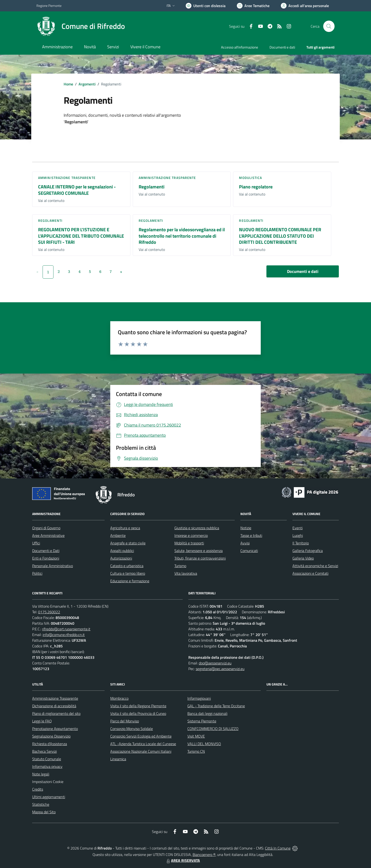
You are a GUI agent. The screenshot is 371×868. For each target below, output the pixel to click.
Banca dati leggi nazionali (207, 713)
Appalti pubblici (122, 551)
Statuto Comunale (47, 759)
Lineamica (118, 759)
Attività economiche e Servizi (315, 566)
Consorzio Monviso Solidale (132, 729)
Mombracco (119, 698)
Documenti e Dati (46, 551)
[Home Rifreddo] (81, 26)
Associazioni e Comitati (310, 573)
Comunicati (249, 551)
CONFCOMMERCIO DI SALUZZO (213, 729)
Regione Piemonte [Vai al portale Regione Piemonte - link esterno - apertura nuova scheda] (49, 6)
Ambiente (118, 535)
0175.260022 (49, 612)
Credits (38, 789)
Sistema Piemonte (202, 721)
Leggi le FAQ (42, 721)
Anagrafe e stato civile (128, 543)
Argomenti (87, 84)
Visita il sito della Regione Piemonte (138, 706)
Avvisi (245, 543)
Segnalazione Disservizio (51, 736)
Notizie (246, 528)
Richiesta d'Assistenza (50, 744)
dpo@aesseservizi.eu (215, 663)
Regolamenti (152, 187)
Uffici (36, 543)
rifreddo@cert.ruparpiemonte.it (66, 629)
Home (68, 84)
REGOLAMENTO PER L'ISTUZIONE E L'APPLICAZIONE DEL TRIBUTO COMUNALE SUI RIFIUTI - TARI (81, 236)
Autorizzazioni (121, 558)
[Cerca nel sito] (329, 26)
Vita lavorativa (186, 573)
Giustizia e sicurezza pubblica (197, 528)
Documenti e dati (303, 271)
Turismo (180, 566)
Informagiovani (199, 698)
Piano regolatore (256, 187)
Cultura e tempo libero (128, 573)
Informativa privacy (47, 766)
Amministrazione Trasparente (55, 698)
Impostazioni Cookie (48, 782)
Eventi (298, 528)
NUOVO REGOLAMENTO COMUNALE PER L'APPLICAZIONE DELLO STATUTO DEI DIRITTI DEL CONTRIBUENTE (280, 236)
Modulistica (250, 178)
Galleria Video (303, 558)
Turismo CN (196, 751)
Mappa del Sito (44, 812)
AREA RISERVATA (183, 860)
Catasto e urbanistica (127, 566)
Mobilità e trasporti (189, 543)
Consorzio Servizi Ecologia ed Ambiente (141, 736)
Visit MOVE (196, 736)
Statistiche (41, 804)
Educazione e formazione (130, 581)
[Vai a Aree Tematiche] (253, 6)
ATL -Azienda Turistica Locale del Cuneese (143, 744)
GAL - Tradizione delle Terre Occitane (216, 706)
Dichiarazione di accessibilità (54, 706)
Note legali (41, 774)
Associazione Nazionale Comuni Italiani (141, 751)
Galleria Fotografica (308, 551)
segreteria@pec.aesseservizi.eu (220, 669)
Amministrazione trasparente (67, 178)
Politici (37, 573)
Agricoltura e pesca (125, 528)
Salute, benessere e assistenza (199, 551)
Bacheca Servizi (44, 751)
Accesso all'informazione (240, 47)
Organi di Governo (46, 528)
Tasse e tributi (251, 535)
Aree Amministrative (48, 535)
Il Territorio (301, 543)
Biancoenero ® (204, 855)
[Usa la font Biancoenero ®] (206, 6)
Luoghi (298, 535)
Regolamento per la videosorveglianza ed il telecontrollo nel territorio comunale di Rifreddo (182, 236)
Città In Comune (278, 848)
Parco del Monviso (125, 721)
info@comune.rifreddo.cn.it (64, 635)
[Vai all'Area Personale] (305, 6)
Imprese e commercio (191, 535)
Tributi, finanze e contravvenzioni (200, 558)
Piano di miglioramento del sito (56, 713)
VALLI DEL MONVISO (204, 744)
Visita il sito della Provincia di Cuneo (138, 713)
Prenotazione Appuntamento (55, 729)
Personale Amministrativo (53, 566)
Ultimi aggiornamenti (49, 797)
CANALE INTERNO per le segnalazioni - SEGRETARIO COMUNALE (77, 190)
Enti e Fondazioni (46, 558)
